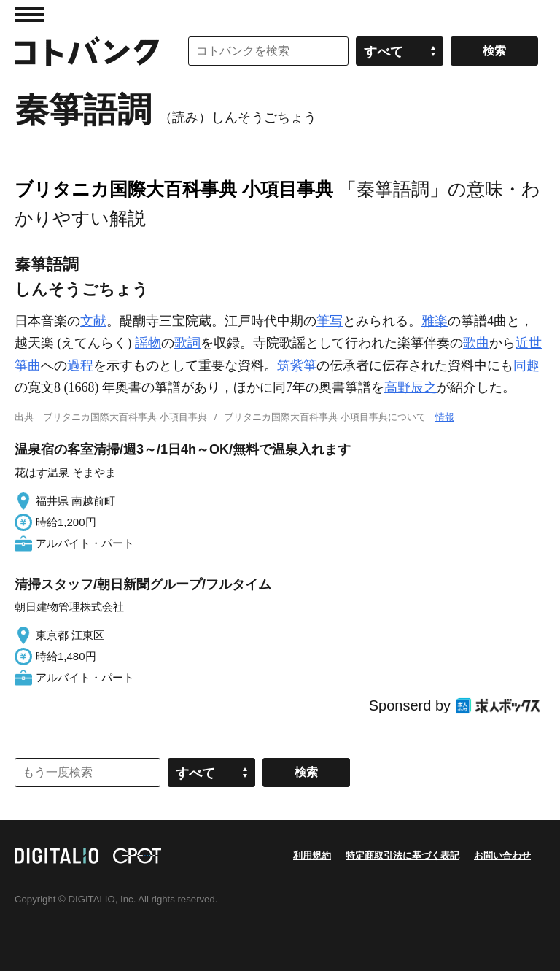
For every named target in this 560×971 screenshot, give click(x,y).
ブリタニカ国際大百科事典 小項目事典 (174, 189)
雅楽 (435, 321)
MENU (29, 15)
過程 (80, 365)
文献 (93, 321)
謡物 (148, 343)
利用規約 (312, 855)
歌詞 (187, 343)
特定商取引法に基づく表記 (402, 855)
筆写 (330, 321)
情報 (445, 417)
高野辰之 (411, 387)
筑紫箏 (297, 365)
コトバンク (87, 51)
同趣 (526, 365)
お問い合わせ (502, 855)
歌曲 (476, 343)
